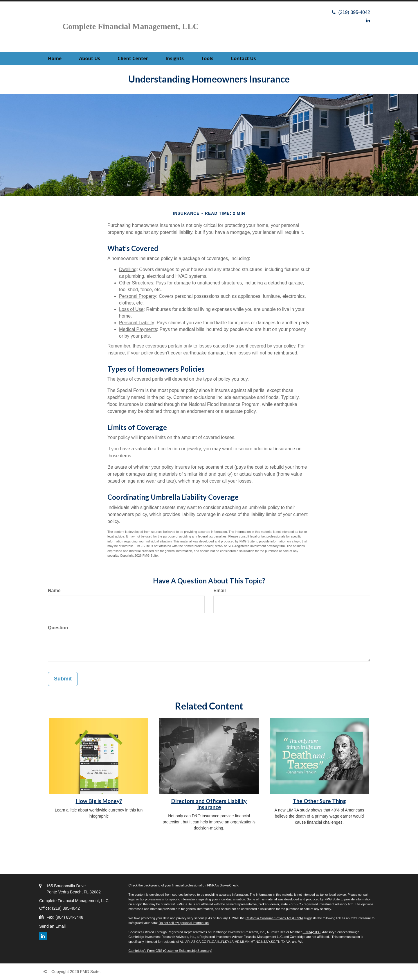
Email (220, 591)
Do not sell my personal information (183, 923)
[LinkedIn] (368, 20)
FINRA (308, 932)
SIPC (317, 932)
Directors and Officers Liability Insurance (209, 804)
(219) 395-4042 (351, 12)
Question (58, 628)
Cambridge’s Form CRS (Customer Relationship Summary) (170, 951)
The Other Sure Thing (319, 801)
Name (54, 591)
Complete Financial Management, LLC (131, 26)
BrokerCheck (229, 885)
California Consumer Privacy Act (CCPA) (274, 918)
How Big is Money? (99, 801)
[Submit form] (63, 679)
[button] (90, 58)
